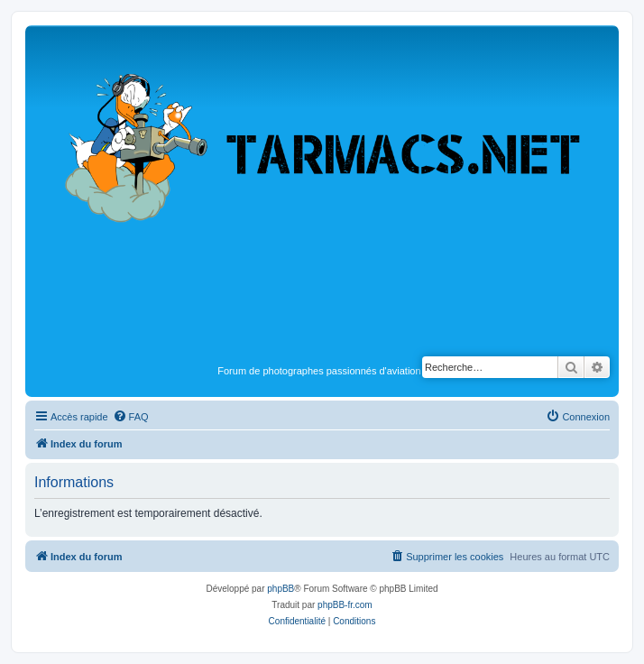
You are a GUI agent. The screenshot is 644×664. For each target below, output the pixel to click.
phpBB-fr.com (345, 605)
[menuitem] (131, 417)
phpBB (281, 589)
